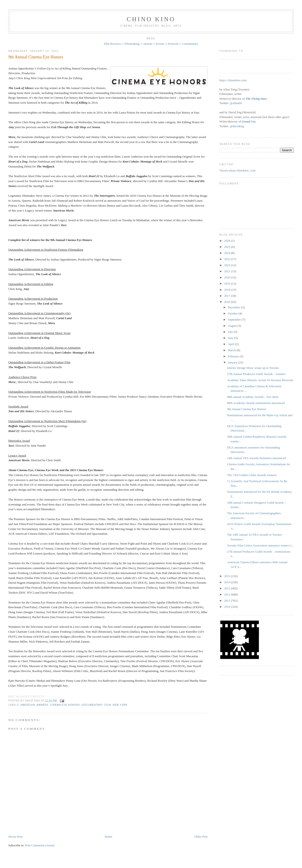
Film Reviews (112, 44)
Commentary (190, 44)
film (108, 705)
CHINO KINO (151, 19)
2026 (228, 241)
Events (160, 44)
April (232, 344)
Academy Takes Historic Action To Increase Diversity (260, 380)
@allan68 (236, 103)
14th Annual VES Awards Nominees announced (256, 458)
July (231, 332)
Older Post (201, 837)
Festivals (173, 44)
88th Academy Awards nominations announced (256, 403)
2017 (228, 296)
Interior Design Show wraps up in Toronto (253, 368)
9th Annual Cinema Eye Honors (36, 57)
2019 (228, 283)
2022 (228, 265)
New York (120, 705)
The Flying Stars (256, 99)
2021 (228, 271)
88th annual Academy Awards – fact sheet (253, 397)
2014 (228, 582)
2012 (228, 594)
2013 (228, 588)
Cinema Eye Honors (65, 705)
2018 (228, 290)
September (235, 320)
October (233, 313)
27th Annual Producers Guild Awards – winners (256, 374)
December (235, 307)
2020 (228, 277)
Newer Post (15, 837)
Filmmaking (132, 44)
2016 (228, 302)
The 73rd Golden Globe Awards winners (252, 475)
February (234, 356)
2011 (228, 601)
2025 (228, 247)
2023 (228, 259)
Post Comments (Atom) (40, 845)
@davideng (237, 126)
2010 (228, 607)
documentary (92, 705)
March (232, 350)
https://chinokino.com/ (233, 80)
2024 (228, 253)
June (231, 338)
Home (109, 837)
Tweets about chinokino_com (237, 170)
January (233, 362)
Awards (148, 44)
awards (42, 705)
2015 (228, 576)
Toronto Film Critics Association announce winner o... (260, 545)
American (28, 705)
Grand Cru (249, 121)
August (233, 326)
